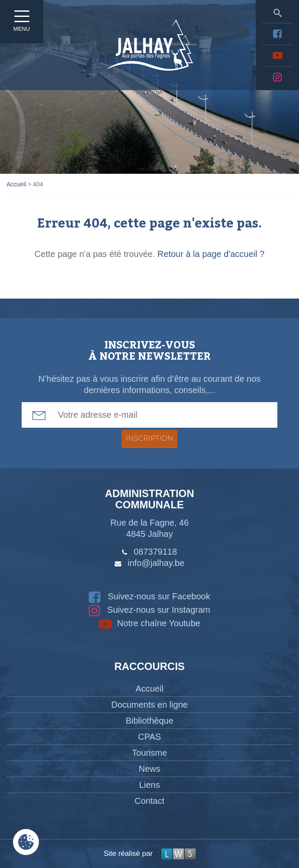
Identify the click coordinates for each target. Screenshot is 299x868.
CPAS (149, 737)
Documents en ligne (149, 705)
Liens (150, 785)
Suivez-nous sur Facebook (149, 596)
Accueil (149, 689)
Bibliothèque (149, 721)
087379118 (155, 552)
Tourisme (149, 753)
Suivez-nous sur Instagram (149, 610)
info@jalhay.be (156, 563)
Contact (149, 801)
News (149, 769)
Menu (22, 24)
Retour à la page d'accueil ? (211, 254)
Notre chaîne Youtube (149, 623)
